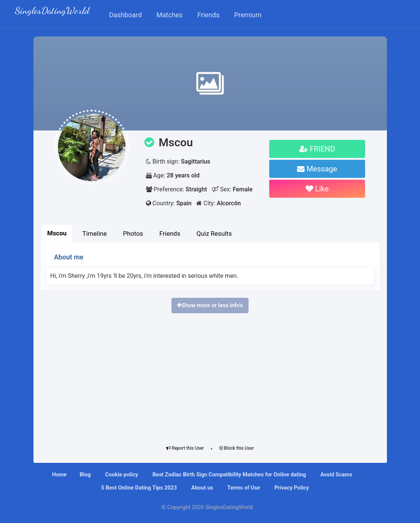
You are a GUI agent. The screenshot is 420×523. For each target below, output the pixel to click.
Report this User (185, 448)
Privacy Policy (291, 488)
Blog (85, 475)
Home (59, 475)
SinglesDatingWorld (52, 11)
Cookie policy (121, 475)
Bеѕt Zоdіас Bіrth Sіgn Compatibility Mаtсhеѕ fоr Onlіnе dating (229, 475)
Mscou (57, 233)
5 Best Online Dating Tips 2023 (138, 488)
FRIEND (317, 149)
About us (202, 488)
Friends (170, 233)
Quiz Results (214, 233)
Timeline (95, 233)
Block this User (237, 448)
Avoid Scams (335, 475)
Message (317, 169)
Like (317, 189)
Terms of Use (243, 488)
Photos (133, 233)
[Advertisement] (210, 381)
